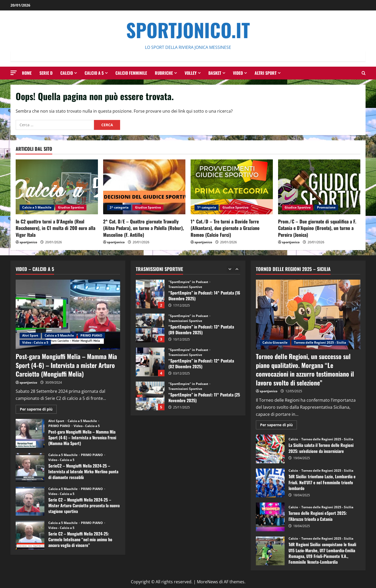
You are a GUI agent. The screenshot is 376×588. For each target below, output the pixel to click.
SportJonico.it (188, 30)
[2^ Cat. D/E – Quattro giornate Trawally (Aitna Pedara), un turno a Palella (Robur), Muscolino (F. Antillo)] (144, 187)
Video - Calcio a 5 (35, 342)
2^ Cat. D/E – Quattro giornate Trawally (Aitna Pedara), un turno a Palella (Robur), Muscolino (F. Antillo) (143, 228)
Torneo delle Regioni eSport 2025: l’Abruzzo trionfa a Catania (270, 517)
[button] (14, 73)
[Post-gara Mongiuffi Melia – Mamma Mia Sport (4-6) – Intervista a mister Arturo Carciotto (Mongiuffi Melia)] (68, 315)
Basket (215, 73)
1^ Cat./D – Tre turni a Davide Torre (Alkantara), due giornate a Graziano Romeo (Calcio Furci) (225, 228)
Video (238, 73)
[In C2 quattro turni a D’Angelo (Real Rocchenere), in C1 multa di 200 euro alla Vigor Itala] (57, 187)
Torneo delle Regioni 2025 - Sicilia (320, 342)
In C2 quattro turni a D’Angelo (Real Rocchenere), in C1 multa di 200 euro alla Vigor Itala (55, 228)
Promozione (326, 207)
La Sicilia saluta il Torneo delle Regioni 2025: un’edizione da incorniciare (270, 449)
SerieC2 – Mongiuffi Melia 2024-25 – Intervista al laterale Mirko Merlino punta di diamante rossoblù (30, 467)
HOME (27, 73)
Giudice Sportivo (71, 207)
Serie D (46, 73)
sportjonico (28, 242)
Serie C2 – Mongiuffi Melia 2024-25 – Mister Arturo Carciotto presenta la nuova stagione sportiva (30, 501)
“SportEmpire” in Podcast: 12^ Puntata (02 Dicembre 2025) (150, 362)
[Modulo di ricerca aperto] (364, 73)
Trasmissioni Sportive (185, 287)
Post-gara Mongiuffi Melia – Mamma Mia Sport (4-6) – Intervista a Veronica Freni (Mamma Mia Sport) (30, 433)
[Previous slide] (230, 269)
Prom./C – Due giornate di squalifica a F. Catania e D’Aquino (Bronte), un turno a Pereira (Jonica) (317, 228)
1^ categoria (207, 207)
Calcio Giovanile (275, 342)
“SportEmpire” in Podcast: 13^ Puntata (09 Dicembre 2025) (150, 328)
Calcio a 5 (94, 73)
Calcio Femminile (131, 73)
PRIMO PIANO (91, 335)
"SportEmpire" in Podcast (189, 282)
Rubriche (164, 73)
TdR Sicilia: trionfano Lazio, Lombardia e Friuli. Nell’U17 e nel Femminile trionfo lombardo (270, 483)
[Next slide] (237, 269)
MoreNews (207, 582)
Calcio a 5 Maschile (37, 207)
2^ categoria (119, 207)
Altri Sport (266, 73)
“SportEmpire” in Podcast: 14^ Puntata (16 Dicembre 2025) (150, 294)
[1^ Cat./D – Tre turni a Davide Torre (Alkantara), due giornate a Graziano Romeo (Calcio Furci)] (232, 187)
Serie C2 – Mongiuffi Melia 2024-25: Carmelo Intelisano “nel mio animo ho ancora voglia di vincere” (30, 535)
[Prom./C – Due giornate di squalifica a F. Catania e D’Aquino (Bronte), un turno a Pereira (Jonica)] (319, 187)
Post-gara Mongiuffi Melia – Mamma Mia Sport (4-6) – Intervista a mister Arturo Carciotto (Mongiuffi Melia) (66, 365)
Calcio (67, 73)
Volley (191, 73)
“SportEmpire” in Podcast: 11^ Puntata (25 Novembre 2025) (150, 396)
